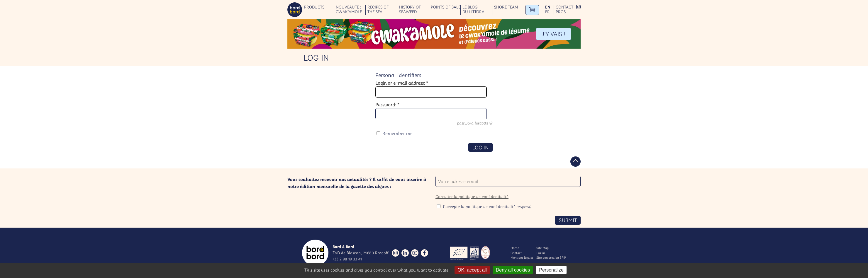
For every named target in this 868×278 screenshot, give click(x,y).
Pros (561, 12)
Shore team (506, 7)
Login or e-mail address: (402, 83)
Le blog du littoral (474, 10)
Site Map (542, 248)
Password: (387, 105)
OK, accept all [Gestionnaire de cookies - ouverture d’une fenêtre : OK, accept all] (472, 270)
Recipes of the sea (378, 10)
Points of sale (446, 7)
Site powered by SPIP (551, 257)
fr (547, 12)
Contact (564, 7)
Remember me (397, 133)
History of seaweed (410, 10)
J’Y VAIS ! (553, 34)
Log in (541, 253)
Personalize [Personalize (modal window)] (551, 270)
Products (314, 7)
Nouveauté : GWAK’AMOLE (349, 10)
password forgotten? (475, 123)
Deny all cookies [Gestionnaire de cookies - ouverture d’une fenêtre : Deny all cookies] (513, 270)
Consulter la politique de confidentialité (472, 197)
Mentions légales (522, 257)
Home (515, 248)
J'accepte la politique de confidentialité (487, 207)
